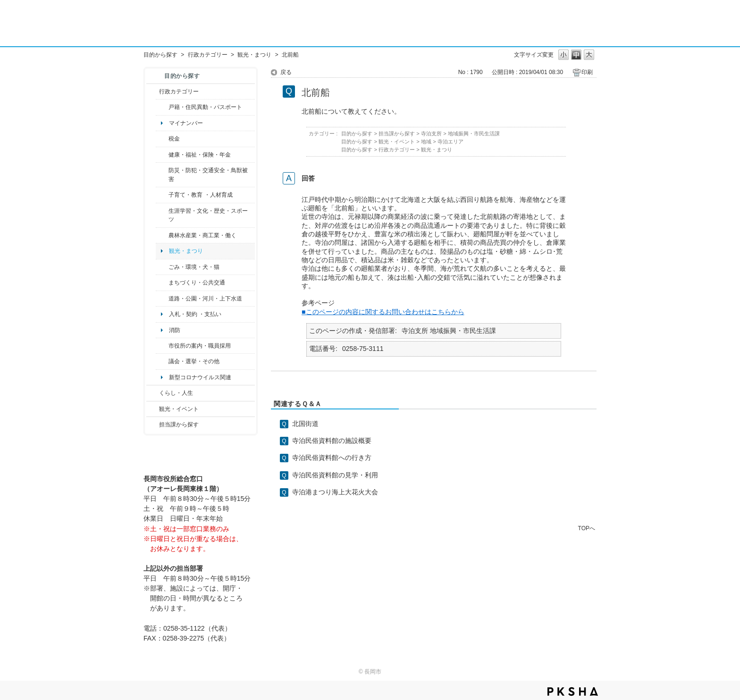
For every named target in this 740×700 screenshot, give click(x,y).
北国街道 (305, 424)
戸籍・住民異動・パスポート (205, 107)
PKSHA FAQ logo (573, 692)
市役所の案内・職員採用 (200, 346)
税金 (174, 139)
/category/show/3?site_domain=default (153, 92)
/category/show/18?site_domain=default (153, 409)
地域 (426, 142)
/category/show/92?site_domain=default (162, 139)
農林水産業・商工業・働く (202, 235)
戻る (286, 72)
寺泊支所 (431, 133)
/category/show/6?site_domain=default (162, 283)
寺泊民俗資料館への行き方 (332, 458)
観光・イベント (179, 409)
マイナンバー (186, 123)
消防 (175, 330)
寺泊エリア (450, 142)
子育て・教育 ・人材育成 (200, 195)
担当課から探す (179, 425)
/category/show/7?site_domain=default (162, 107)
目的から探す (160, 55)
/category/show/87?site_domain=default (162, 299)
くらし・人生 (176, 393)
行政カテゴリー (208, 55)
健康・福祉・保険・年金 (200, 155)
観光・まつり (254, 55)
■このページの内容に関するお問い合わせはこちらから (383, 312)
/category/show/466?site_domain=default (162, 361)
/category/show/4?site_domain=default (162, 155)
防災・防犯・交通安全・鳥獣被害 (208, 175)
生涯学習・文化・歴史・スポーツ (208, 215)
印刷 (587, 72)
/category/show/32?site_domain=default (162, 346)
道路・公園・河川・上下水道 (205, 299)
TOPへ (587, 528)
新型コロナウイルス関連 (200, 377)
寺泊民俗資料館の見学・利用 (335, 475)
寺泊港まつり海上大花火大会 (335, 492)
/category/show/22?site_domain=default (162, 267)
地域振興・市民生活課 (474, 133)
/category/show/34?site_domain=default (162, 235)
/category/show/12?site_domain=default (153, 393)
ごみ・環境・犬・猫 (194, 267)
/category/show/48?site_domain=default (162, 195)
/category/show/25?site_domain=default (162, 175)
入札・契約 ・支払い (195, 314)
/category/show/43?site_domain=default (162, 215)
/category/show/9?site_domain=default (153, 425)
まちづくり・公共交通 (197, 283)
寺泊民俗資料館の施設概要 (332, 441)
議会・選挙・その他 (194, 361)
